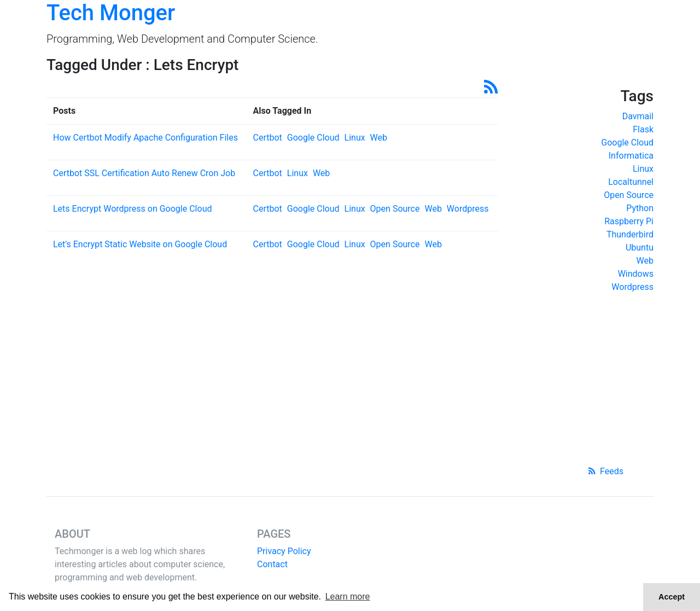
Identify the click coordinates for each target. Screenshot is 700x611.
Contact (272, 564)
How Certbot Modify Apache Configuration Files (145, 138)
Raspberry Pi (629, 221)
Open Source (395, 209)
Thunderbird (630, 234)
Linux (355, 138)
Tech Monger (111, 13)
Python (640, 208)
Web (379, 138)
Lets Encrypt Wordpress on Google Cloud (132, 209)
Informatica (631, 156)
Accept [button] (672, 597)
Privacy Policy (284, 551)
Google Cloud (313, 138)
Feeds (606, 471)
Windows (636, 274)
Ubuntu (640, 248)
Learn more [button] (348, 597)
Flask (643, 129)
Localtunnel (631, 182)
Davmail (638, 116)
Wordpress (468, 209)
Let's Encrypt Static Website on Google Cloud (140, 244)
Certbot (268, 138)
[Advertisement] (606, 385)
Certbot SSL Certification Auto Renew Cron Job (144, 173)
